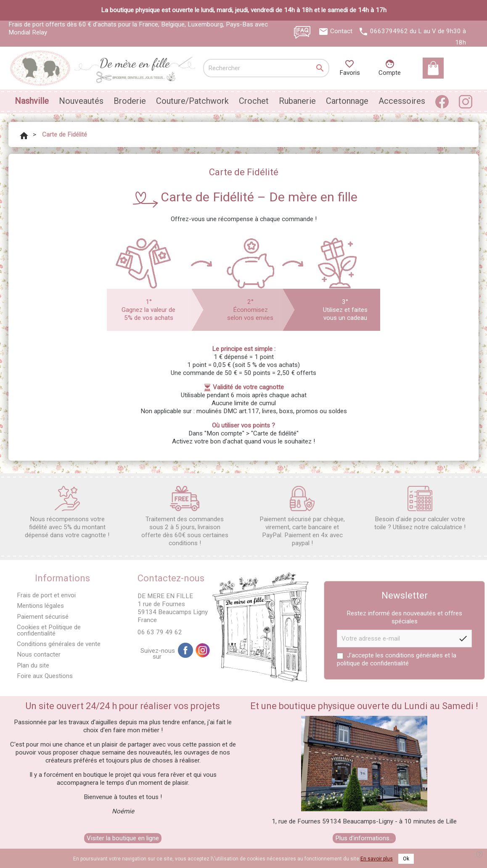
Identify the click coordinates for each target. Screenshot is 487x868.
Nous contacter (39, 654)
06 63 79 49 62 (160, 632)
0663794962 (389, 31)
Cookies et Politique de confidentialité (49, 630)
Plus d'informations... (364, 838)
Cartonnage (347, 101)
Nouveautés (81, 101)
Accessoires (402, 101)
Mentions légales (40, 606)
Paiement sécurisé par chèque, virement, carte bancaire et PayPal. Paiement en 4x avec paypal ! (302, 516)
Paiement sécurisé (43, 617)
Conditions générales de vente (59, 644)
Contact (341, 31)
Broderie (130, 101)
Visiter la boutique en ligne (123, 838)
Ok (406, 859)
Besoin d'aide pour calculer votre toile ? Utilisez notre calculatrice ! (420, 508)
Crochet (254, 101)
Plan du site (33, 665)
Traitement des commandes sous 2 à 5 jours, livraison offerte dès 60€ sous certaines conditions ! (185, 516)
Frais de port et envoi (46, 595)
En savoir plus (377, 859)
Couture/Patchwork (192, 101)
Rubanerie (297, 101)
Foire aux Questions (45, 676)
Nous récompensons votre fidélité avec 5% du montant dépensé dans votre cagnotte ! (67, 512)
